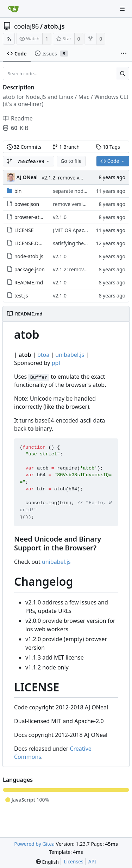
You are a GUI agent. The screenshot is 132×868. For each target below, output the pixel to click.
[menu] (47, 862)
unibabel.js (70, 355)
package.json (30, 269)
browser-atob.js (32, 217)
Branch (66, 147)
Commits (24, 147)
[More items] (124, 54)
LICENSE (24, 230)
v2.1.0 (60, 217)
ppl (56, 363)
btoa (43, 355)
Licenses (74, 861)
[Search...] (122, 73)
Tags (108, 147)
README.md (29, 282)
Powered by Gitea (34, 844)
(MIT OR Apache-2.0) (76, 230)
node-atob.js (29, 256)
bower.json (27, 204)
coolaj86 (26, 26)
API (92, 861)
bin (18, 191)
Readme (18, 118)
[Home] (13, 9)
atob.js (54, 26)
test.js (21, 296)
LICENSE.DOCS (31, 243)
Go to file (71, 161)
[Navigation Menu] (122, 9)
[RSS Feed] (9, 39)
